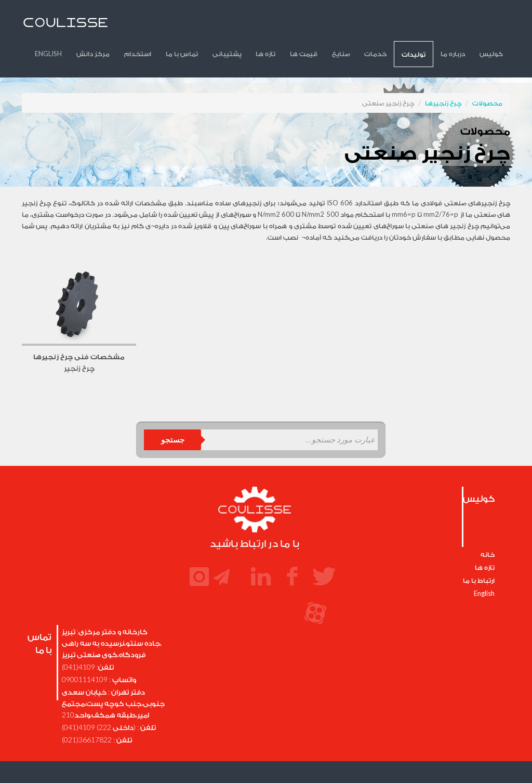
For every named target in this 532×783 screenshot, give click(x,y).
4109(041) (78, 638)
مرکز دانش (157, 25)
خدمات (397, 25)
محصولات (487, 74)
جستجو (173, 411)
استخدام (196, 25)
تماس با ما (234, 25)
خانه (488, 526)
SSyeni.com (357, 759)
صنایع (368, 25)
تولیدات (429, 25)
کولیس (494, 25)
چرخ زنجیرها (443, 74)
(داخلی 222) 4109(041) (99, 699)
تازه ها (305, 25)
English (119, 25)
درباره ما (462, 25)
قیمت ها (337, 25)
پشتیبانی (273, 25)
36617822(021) (87, 711)
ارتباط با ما (479, 552)
